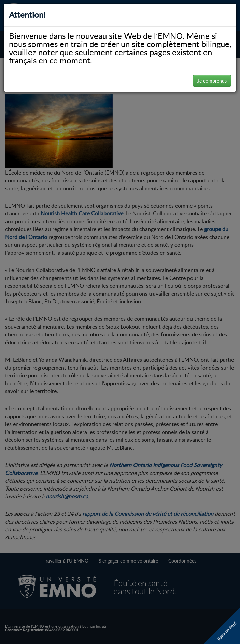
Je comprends (212, 81)
